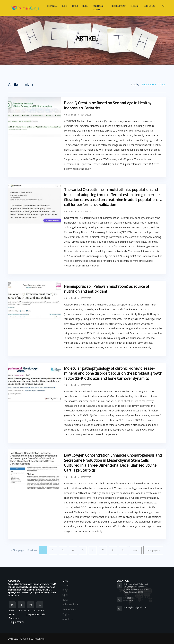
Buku (85, 6)
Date (162, 84)
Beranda (52, 6)
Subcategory (149, 84)
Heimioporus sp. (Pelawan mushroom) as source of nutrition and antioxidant (107, 289)
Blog (64, 6)
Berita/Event (119, 6)
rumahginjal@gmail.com (135, 607)
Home (66, 585)
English (135, 6)
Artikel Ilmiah (70, 115)
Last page (153, 550)
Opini (75, 6)
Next (135, 550)
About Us (149, 6)
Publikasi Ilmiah (98, 8)
